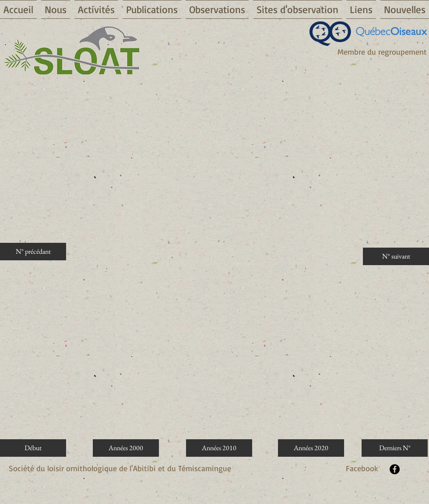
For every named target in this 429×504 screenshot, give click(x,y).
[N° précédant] (33, 252)
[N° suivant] (396, 256)
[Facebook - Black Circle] (395, 469)
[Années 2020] (311, 448)
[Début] (33, 448)
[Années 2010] (219, 448)
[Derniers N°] (395, 448)
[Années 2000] (126, 448)
